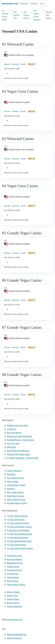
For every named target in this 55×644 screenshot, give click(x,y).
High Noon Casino (16, 496)
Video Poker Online (16, 585)
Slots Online (13, 581)
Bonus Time (13, 596)
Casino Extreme (14, 471)
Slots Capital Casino (16, 500)
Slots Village (13, 482)
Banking (15, 64)
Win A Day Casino (15, 492)
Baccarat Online (14, 559)
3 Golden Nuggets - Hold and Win (23, 458)
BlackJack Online (15, 563)
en (42, 4)
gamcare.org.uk (14, 638)
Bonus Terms (13, 603)
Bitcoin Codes (13, 592)
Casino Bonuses (14, 606)
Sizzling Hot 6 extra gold (18, 454)
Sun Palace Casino (16, 478)
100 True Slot (13, 444)
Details (23, 64)
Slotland (11, 489)
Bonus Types (13, 599)
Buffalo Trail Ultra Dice (18, 426)
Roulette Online (14, 570)
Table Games (13, 577)
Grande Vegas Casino (17, 503)
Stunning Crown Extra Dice (20, 436)
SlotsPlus (11, 474)
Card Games (13, 574)
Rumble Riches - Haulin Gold (20, 440)
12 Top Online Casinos (17, 516)
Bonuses (24, 4)
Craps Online (13, 567)
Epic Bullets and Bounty (18, 451)
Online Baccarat (14, 556)
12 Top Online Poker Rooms (20, 548)
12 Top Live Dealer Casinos (19, 527)
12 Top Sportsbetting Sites (19, 541)
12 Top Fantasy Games (18, 538)
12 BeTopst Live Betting (18, 530)
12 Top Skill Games (16, 520)
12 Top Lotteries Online (18, 523)
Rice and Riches (14, 433)
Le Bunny (11, 429)
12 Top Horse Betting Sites (19, 534)
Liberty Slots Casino (16, 485)
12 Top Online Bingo (17, 545)
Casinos (34, 4)
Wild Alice (12, 447)
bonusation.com (15, 620)
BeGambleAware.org (17, 634)
